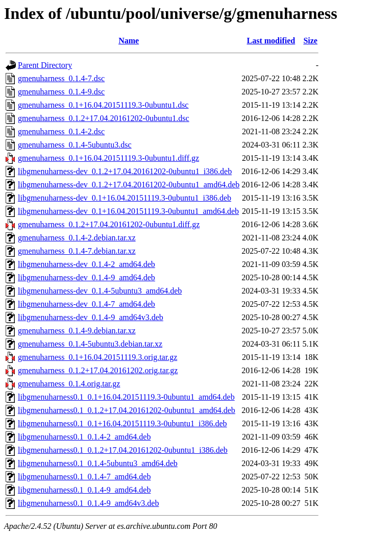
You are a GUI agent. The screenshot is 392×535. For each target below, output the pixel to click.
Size (310, 41)
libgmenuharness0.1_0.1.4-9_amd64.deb (84, 490)
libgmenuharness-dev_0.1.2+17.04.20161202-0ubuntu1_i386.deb (125, 171)
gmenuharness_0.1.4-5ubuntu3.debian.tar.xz (90, 344)
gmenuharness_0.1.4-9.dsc (61, 92)
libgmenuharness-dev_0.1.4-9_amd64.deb (87, 277)
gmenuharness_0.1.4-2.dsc (61, 131)
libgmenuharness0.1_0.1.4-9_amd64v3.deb (88, 503)
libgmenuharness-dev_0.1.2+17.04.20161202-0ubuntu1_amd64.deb (129, 185)
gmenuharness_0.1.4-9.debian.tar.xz (77, 331)
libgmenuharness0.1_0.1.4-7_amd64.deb (84, 477)
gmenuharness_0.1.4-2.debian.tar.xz (77, 238)
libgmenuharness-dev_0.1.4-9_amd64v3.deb (91, 317)
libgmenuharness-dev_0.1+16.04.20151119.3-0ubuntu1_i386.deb (125, 198)
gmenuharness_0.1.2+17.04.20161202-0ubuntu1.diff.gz (109, 224)
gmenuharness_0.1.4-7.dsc (61, 78)
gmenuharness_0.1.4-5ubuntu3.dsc (75, 145)
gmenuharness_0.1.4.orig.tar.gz (69, 384)
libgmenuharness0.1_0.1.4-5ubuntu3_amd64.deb (98, 463)
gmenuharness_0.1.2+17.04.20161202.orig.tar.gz (98, 370)
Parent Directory (45, 65)
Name (129, 41)
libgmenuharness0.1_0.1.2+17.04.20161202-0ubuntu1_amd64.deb (127, 410)
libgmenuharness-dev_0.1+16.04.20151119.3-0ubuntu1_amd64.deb (128, 211)
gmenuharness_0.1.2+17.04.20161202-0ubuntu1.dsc (104, 118)
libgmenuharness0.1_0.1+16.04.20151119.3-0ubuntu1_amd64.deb (126, 397)
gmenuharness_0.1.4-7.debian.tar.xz (77, 251)
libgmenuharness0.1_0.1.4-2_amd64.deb (84, 437)
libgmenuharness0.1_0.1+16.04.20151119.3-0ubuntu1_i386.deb (122, 423)
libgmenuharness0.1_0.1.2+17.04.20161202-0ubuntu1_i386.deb (123, 450)
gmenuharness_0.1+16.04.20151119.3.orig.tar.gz (97, 357)
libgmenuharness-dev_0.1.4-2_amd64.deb (87, 264)
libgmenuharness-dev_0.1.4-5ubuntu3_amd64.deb (100, 291)
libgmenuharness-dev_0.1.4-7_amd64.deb (87, 304)
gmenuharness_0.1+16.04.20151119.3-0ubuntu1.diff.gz (108, 158)
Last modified (271, 41)
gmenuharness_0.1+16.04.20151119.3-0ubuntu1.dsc (103, 105)
